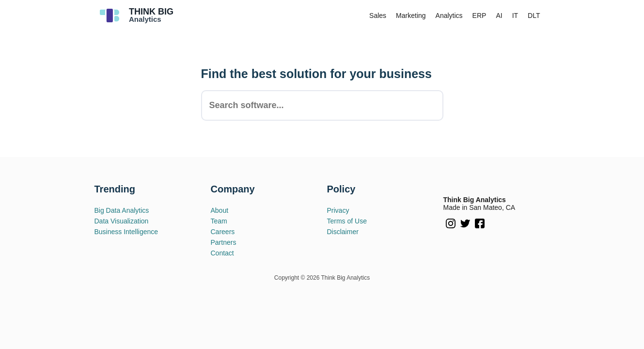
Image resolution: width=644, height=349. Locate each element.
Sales (378, 16)
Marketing (411, 16)
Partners (224, 242)
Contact (222, 253)
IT (515, 16)
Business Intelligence (126, 232)
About (220, 210)
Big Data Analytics (122, 210)
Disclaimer (343, 232)
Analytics (449, 16)
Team (219, 221)
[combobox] (322, 105)
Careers (223, 232)
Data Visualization (122, 221)
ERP (479, 16)
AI (499, 16)
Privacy (338, 210)
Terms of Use (347, 221)
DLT (534, 16)
